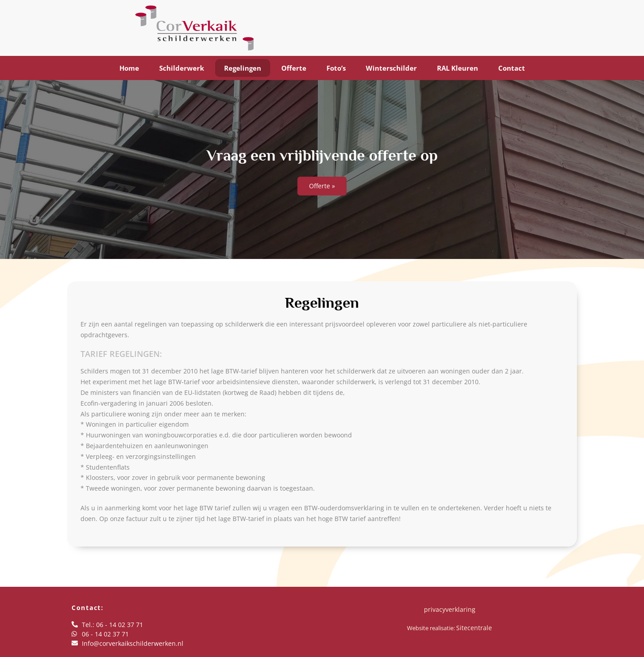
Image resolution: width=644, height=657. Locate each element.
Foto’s (336, 68)
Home (129, 68)
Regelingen (243, 68)
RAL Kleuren (458, 68)
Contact (512, 68)
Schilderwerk (182, 68)
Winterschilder (391, 68)
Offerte (294, 68)
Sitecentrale (474, 628)
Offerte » (322, 186)
